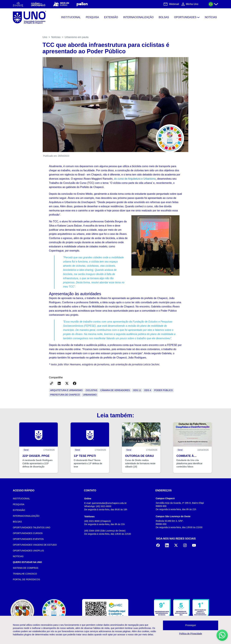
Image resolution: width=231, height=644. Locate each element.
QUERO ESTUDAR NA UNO (27, 562)
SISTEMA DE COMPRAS (26, 568)
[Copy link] (51, 383)
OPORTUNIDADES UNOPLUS (28, 551)
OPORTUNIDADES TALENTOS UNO (32, 527)
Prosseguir (191, 625)
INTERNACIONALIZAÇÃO (26, 516)
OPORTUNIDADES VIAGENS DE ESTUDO (35, 545)
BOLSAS (17, 522)
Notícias (56, 37)
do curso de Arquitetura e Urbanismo (135, 179)
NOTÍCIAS (18, 556)
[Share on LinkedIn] (59, 383)
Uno (45, 37)
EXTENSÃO (19, 510)
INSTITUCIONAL (21, 499)
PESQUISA (19, 504)
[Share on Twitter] (67, 383)
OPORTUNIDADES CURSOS (28, 533)
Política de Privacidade (191, 634)
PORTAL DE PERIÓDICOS (26, 579)
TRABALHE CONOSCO (25, 574)
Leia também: (116, 415)
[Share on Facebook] (75, 383)
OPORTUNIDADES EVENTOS (28, 539)
